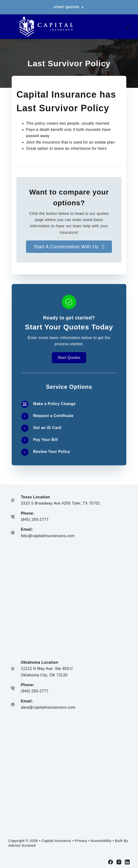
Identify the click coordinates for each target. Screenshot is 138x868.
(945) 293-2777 (35, 520)
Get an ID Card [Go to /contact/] (47, 428)
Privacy (81, 841)
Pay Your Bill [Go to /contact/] (45, 440)
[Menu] (127, 27)
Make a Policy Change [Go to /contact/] (54, 404)
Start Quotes (69, 7)
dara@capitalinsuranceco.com (48, 707)
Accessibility (101, 841)
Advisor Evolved (22, 845)
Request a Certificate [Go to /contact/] (53, 416)
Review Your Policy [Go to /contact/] (52, 452)
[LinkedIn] (127, 862)
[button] (69, 247)
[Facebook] (111, 862)
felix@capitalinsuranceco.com (48, 536)
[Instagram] (119, 862)
